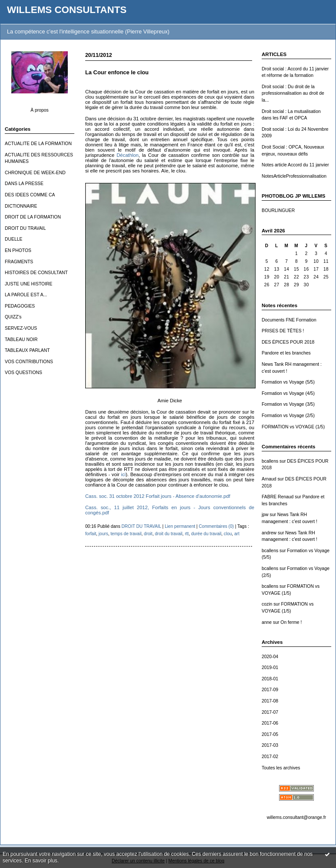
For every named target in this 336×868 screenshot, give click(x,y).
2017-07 (270, 712)
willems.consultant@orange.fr (296, 817)
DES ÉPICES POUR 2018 (288, 342)
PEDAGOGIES (20, 306)
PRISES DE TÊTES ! (283, 331)
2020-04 (270, 657)
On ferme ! (291, 622)
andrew (269, 533)
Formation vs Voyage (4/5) (288, 393)
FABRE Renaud (278, 497)
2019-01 (270, 668)
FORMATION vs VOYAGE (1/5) (293, 427)
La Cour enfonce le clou (117, 72)
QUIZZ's (13, 317)
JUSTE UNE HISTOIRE (29, 284)
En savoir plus (41, 861)
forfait (91, 534)
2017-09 (270, 690)
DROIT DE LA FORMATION (33, 217)
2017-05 (270, 734)
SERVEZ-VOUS (21, 328)
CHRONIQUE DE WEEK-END (35, 173)
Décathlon (127, 155)
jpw (265, 515)
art (237, 534)
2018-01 (270, 679)
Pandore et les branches (286, 353)
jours (103, 534)
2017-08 (270, 701)
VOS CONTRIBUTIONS (29, 362)
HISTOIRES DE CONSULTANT (36, 273)
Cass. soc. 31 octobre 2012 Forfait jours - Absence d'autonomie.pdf (158, 496)
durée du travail (206, 534)
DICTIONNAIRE (21, 206)
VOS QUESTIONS (23, 373)
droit (148, 534)
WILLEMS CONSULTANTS (67, 10)
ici (124, 474)
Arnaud (269, 479)
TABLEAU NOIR (21, 340)
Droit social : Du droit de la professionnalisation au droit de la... (293, 93)
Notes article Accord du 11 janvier (295, 165)
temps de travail (126, 534)
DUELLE (13, 239)
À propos (40, 110)
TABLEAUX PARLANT (27, 350)
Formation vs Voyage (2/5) (288, 416)
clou (228, 534)
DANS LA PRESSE (24, 184)
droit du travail (168, 534)
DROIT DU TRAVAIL (25, 228)
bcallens (270, 461)
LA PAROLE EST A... (26, 295)
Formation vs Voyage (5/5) (288, 382)
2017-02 (270, 757)
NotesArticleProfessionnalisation (294, 176)
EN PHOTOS (18, 250)
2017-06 (270, 723)
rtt (187, 534)
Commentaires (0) (216, 526)
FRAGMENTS (19, 262)
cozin (267, 604)
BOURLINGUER (278, 210)
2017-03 (270, 745)
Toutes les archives (281, 768)
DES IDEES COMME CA (30, 195)
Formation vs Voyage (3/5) (288, 404)
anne (267, 622)
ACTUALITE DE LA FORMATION (38, 144)
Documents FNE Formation (289, 320)
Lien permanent (180, 526)
